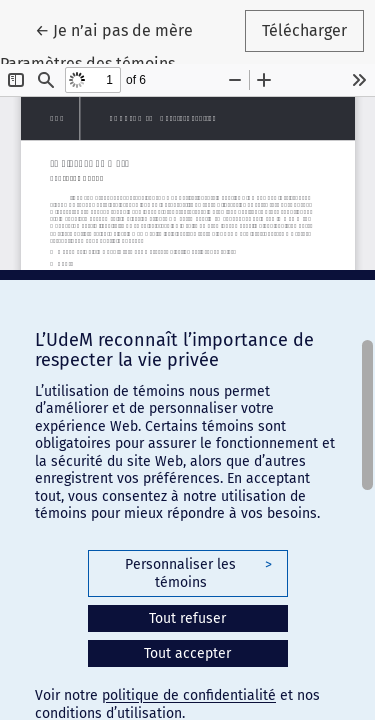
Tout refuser (187, 618)
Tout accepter (187, 653)
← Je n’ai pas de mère (122, 29)
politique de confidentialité (189, 695)
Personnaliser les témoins (198, 573)
